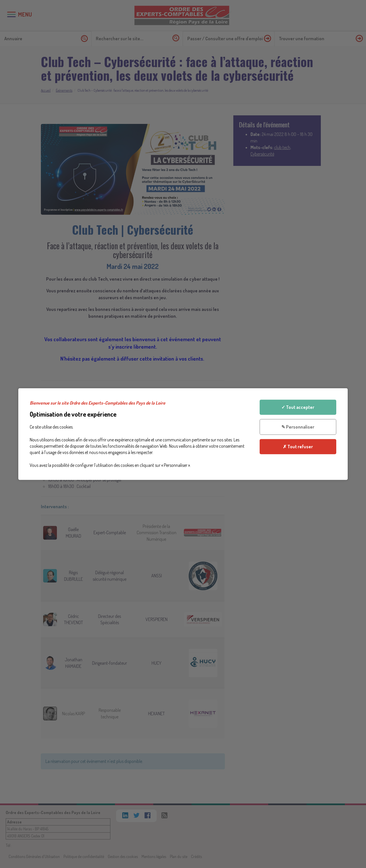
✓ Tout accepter (298, 407)
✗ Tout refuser (298, 446)
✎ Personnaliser (298, 427)
